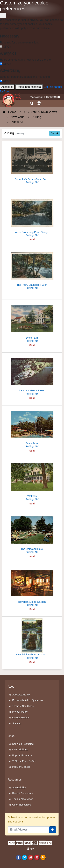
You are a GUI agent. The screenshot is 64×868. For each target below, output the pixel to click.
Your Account (37, 97)
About (12, 687)
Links (11, 736)
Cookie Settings (21, 718)
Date (54, 133)
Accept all (7, 87)
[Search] (32, 103)
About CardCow (21, 695)
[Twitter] (24, 857)
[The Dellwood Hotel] (32, 534)
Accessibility (19, 788)
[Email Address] (29, 830)
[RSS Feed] (43, 857)
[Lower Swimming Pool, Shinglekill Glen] (32, 217)
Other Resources (22, 805)
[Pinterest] (37, 857)
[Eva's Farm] (32, 322)
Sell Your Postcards (23, 744)
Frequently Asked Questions (28, 700)
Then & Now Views (23, 799)
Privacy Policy (20, 712)
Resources (15, 780)
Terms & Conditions (23, 706)
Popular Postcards (22, 755)
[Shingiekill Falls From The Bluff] (32, 639)
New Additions (20, 750)
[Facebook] (18, 857)
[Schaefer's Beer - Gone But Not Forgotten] (32, 164)
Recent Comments (22, 793)
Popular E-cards (21, 767)
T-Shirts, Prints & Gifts (24, 761)
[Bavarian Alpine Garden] (32, 587)
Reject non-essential (29, 87)
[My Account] (39, 103)
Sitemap (17, 723)
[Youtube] (31, 857)
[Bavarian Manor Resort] (32, 375)
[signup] (53, 830)
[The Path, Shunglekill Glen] (32, 270)
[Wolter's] (32, 481)
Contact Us (51, 97)
